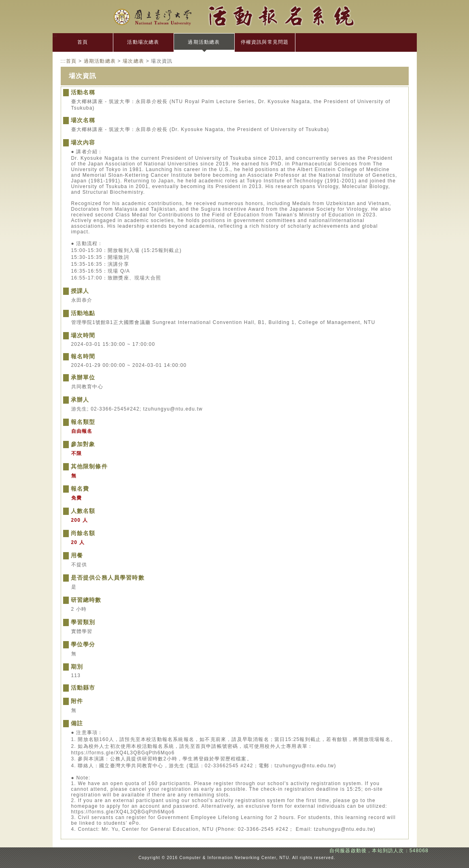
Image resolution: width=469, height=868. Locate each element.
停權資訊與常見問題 (265, 42)
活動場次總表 (143, 42)
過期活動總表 (204, 42)
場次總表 (133, 61)
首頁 (83, 42)
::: (55, 35)
